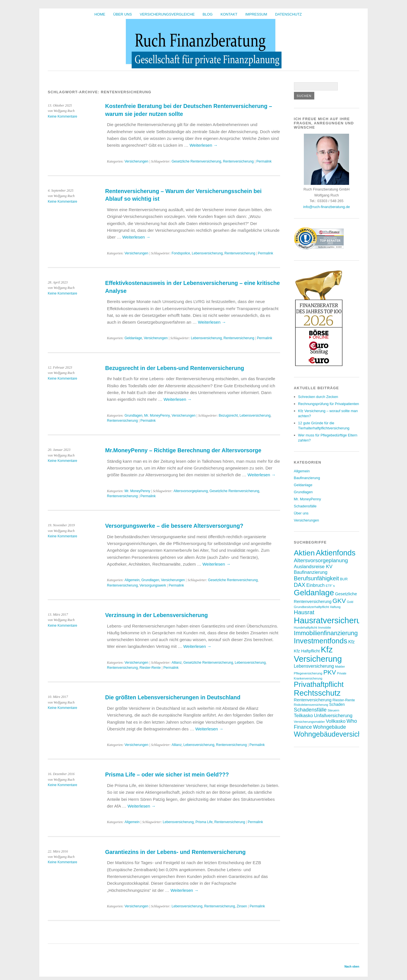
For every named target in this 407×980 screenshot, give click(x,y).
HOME (100, 14)
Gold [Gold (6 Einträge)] (350, 602)
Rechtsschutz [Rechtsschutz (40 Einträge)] (317, 693)
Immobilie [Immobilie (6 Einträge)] (325, 628)
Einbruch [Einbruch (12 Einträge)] (316, 585)
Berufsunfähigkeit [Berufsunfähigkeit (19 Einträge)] (317, 578)
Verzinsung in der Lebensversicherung (156, 615)
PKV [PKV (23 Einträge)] (330, 672)
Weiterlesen (204, 145)
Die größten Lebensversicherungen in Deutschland (173, 697)
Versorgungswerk (153, 585)
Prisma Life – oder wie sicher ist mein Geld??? (167, 775)
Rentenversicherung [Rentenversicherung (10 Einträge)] (313, 700)
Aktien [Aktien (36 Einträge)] (304, 553)
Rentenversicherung (238, 161)
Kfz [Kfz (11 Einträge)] (351, 642)
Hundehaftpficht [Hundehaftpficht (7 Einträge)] (306, 627)
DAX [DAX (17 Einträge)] (300, 585)
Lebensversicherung (207, 253)
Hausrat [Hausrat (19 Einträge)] (304, 612)
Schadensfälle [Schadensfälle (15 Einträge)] (310, 710)
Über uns (122, 14)
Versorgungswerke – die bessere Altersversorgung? (174, 526)
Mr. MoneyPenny (157, 416)
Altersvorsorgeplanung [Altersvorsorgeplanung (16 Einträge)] (321, 560)
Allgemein (132, 580)
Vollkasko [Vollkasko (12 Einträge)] (336, 721)
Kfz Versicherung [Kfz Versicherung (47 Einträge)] (318, 654)
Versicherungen (136, 161)
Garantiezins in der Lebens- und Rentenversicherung (175, 852)
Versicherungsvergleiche (167, 14)
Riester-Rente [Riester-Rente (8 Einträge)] (344, 700)
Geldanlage (133, 338)
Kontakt (229, 14)
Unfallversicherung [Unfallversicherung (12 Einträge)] (333, 715)
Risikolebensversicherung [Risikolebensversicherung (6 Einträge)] (311, 705)
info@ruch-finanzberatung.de (327, 207)
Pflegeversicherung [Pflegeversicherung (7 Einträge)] (308, 673)
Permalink (264, 161)
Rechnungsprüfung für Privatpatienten (329, 404)
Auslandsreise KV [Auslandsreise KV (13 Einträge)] (313, 566)
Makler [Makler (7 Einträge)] (340, 666)
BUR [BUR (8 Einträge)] (344, 579)
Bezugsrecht (228, 416)
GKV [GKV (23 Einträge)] (339, 601)
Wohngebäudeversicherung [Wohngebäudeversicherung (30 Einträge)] (337, 734)
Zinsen (242, 906)
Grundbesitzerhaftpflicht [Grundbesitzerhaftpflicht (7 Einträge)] (311, 607)
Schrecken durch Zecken (318, 397)
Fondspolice (181, 253)
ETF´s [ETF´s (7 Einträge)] (330, 586)
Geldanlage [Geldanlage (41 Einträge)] (314, 593)
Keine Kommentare (62, 116)
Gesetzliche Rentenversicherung (196, 161)
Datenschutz (288, 14)
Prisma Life (204, 822)
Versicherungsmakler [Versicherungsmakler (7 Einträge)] (309, 722)
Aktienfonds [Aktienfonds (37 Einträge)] (335, 553)
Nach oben (352, 967)
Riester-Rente (150, 668)
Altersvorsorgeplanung (191, 491)
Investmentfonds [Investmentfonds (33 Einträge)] (321, 641)
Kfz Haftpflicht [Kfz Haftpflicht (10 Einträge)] (307, 651)
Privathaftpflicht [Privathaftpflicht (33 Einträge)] (319, 684)
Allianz (177, 663)
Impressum (256, 14)
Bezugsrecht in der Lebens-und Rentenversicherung (175, 368)
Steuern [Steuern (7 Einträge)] (333, 710)
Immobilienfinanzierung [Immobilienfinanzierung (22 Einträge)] (326, 633)
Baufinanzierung (307, 478)
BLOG (208, 14)
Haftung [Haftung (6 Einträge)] (335, 607)
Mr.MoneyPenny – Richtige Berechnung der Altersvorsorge (183, 450)
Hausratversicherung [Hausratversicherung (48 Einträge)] (332, 620)
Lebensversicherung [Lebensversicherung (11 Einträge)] (314, 666)
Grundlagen (133, 416)
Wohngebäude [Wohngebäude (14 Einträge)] (329, 727)
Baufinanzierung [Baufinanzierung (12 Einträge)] (311, 572)
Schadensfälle (305, 506)
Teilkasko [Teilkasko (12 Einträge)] (304, 715)
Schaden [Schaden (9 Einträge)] (337, 704)
